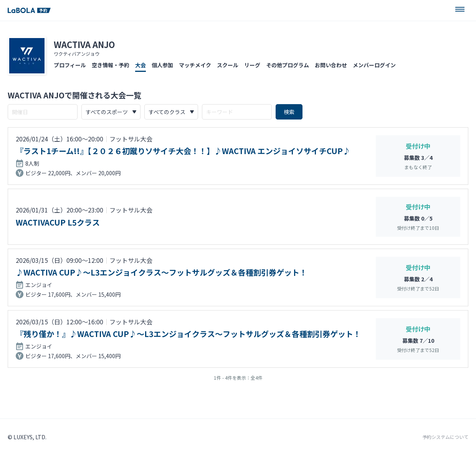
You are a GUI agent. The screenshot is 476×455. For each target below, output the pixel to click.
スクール (228, 65)
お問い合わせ (331, 65)
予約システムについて (445, 437)
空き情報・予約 (111, 65)
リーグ (252, 65)
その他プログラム (288, 65)
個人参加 (162, 65)
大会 (140, 65)
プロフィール (70, 65)
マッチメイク (195, 65)
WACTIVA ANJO (84, 44)
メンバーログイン (374, 65)
